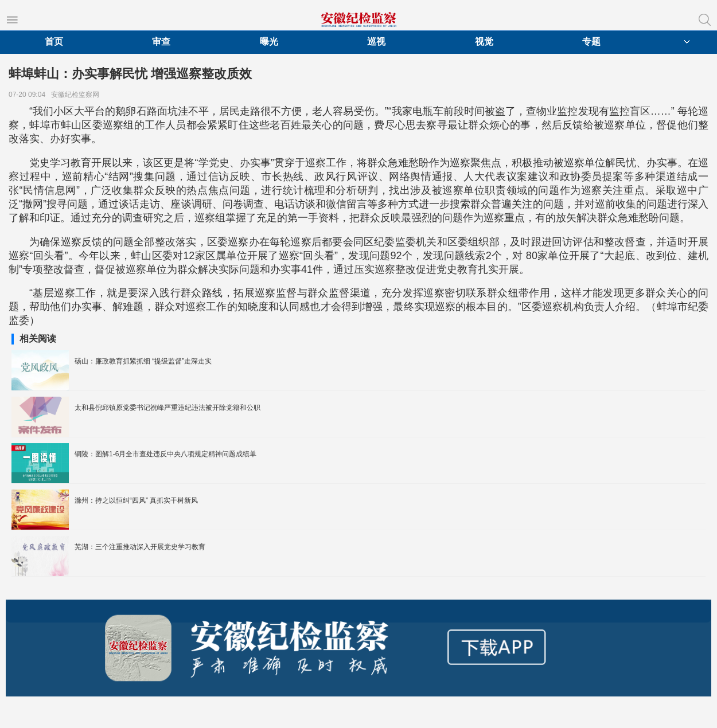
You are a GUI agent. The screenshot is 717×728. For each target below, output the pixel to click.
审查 (161, 42)
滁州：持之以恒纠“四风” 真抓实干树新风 (136, 500)
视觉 (484, 42)
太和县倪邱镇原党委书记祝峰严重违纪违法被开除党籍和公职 (167, 408)
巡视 (376, 42)
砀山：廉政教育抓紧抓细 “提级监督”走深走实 (143, 361)
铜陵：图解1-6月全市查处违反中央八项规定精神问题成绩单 (165, 454)
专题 (591, 42)
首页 (54, 42)
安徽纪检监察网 (77, 95)
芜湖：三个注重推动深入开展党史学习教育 (140, 547)
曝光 (269, 42)
